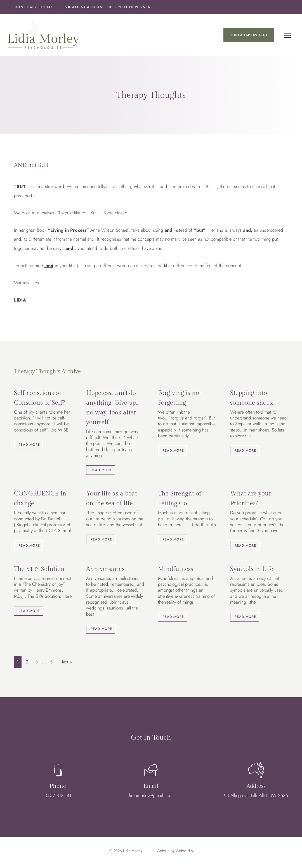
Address (256, 789)
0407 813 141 (58, 798)
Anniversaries (105, 570)
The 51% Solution (39, 570)
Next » (66, 663)
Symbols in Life (252, 570)
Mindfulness (176, 570)
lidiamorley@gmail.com (151, 798)
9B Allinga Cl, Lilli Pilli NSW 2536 (256, 798)
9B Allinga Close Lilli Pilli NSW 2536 (108, 7)
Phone (58, 789)
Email (151, 789)
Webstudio (184, 852)
